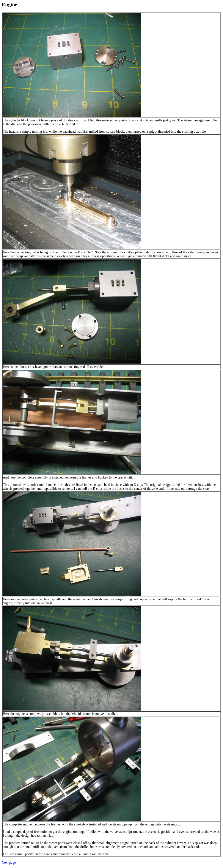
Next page (9, 862)
